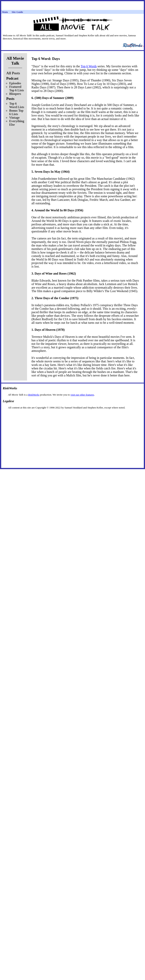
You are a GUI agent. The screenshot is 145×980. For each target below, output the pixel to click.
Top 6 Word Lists (17, 105)
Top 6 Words (89, 66)
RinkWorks (34, 395)
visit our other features (82, 395)
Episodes (15, 83)
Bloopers (15, 94)
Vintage (14, 118)
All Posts (13, 73)
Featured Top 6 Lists (17, 88)
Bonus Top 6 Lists (16, 112)
